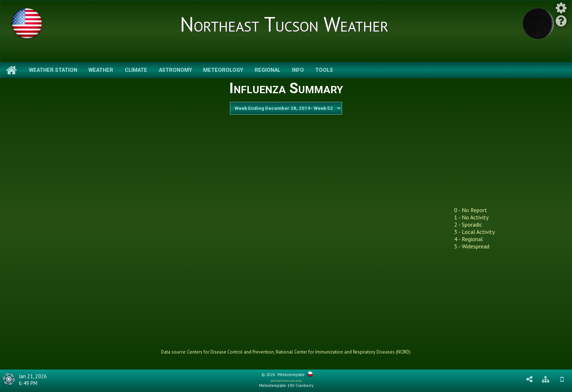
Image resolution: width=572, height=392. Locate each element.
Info (298, 70)
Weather (101, 70)
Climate (136, 70)
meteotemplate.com (286, 380)
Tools (324, 70)
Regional (268, 70)
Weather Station (53, 70)
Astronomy (175, 70)
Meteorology (223, 70)
